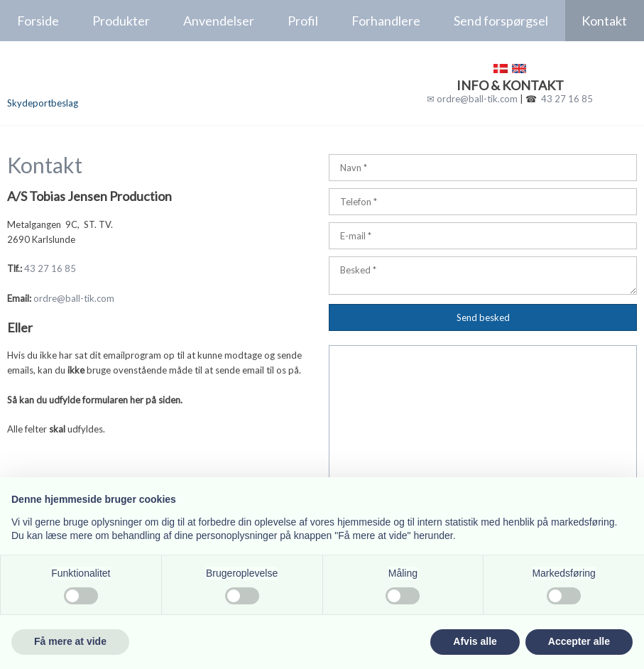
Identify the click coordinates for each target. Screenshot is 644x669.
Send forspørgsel (501, 21)
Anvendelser (219, 21)
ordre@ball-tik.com (74, 298)
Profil (303, 21)
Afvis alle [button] (475, 641)
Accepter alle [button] (579, 641)
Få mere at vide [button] (70, 641)
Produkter (121, 21)
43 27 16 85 (567, 99)
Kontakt (604, 21)
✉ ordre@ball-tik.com (472, 99)
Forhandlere (386, 21)
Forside (38, 21)
